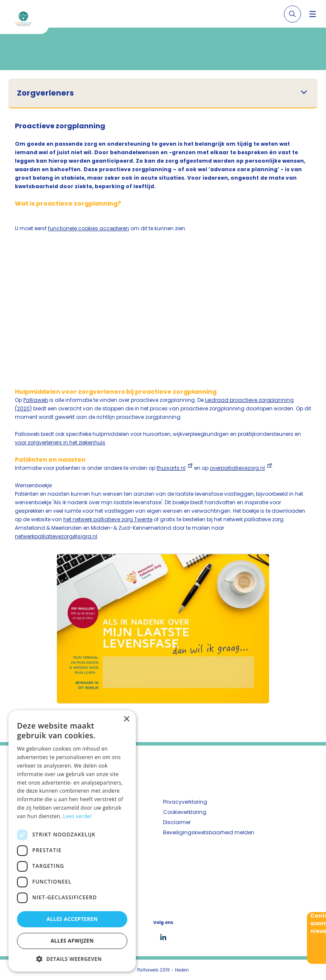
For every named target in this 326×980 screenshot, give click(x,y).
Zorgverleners (45, 93)
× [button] (126, 719)
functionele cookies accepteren (89, 228)
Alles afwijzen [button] (72, 941)
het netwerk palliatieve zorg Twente (108, 519)
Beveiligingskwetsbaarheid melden (209, 832)
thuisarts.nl (171, 468)
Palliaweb (36, 400)
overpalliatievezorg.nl (237, 468)
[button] (72, 959)
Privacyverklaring (185, 802)
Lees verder (78, 816)
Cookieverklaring (185, 812)
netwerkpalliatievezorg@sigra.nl (56, 536)
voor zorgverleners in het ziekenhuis (60, 442)
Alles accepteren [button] (72, 919)
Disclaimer (177, 822)
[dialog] (72, 841)
